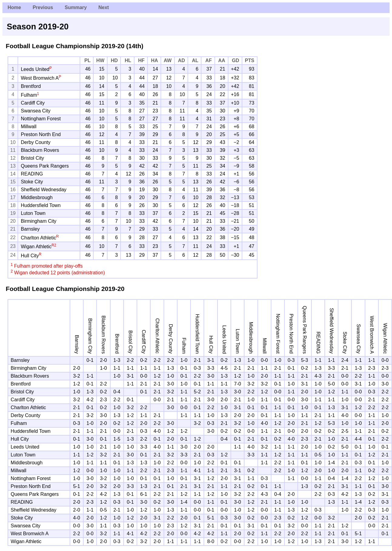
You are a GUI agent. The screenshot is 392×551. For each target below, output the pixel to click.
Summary (76, 7)
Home (14, 7)
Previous (43, 7)
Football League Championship (53, 46)
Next (104, 7)
